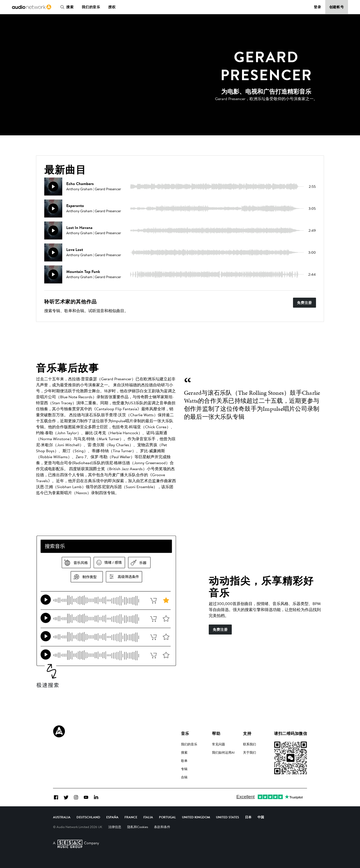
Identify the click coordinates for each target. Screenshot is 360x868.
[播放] (53, 187)
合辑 (184, 777)
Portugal (167, 817)
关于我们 (249, 752)
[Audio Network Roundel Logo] (59, 731)
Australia (62, 817)
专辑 (184, 769)
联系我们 (249, 744)
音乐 (185, 733)
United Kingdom (196, 817)
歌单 (184, 761)
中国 (261, 817)
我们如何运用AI (223, 752)
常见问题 (218, 744)
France (131, 817)
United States (227, 817)
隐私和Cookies (138, 827)
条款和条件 (162, 827)
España (112, 817)
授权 (112, 7)
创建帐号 (337, 7)
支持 (247, 733)
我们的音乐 (91, 7)
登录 (317, 7)
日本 (248, 817)
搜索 (66, 7)
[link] (32, 7)
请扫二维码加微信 (290, 733)
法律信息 (115, 827)
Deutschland (88, 817)
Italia (148, 817)
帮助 (216, 733)
